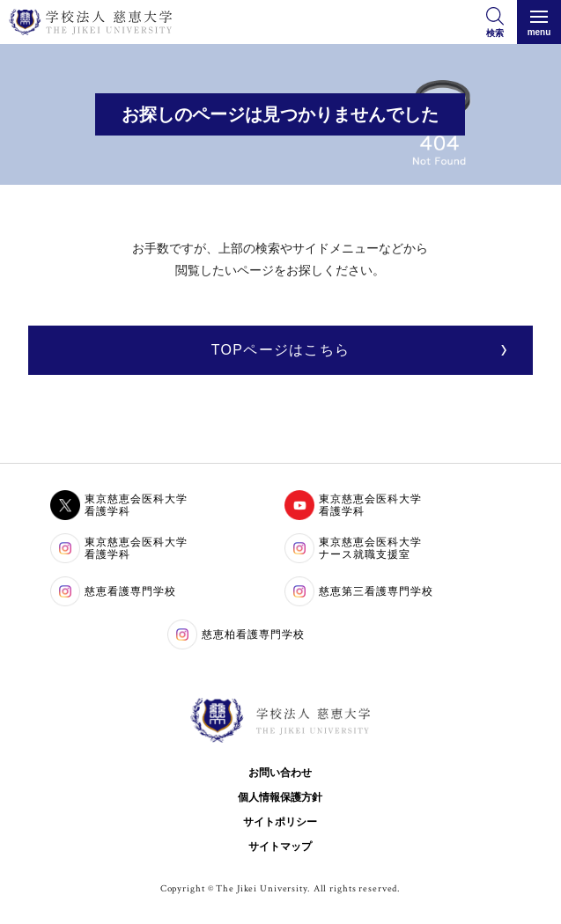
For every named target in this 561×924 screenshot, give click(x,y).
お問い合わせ (280, 773)
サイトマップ (280, 847)
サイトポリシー (280, 822)
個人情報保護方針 (280, 797)
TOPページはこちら (280, 350)
